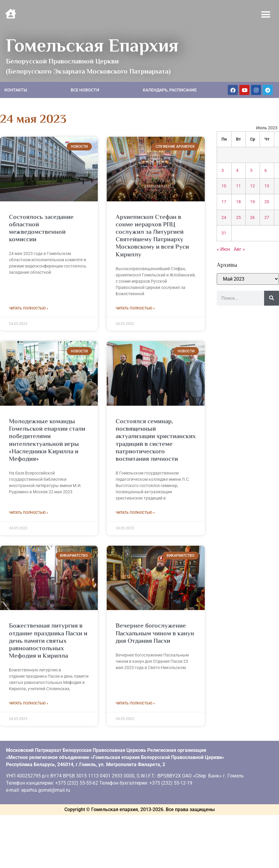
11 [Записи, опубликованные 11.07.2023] (238, 186)
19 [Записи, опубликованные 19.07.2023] (252, 202)
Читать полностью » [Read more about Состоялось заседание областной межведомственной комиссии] (29, 308)
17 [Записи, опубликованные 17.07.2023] (224, 202)
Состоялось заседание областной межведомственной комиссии (41, 228)
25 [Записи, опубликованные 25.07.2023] (238, 218)
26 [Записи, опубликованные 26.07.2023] (252, 218)
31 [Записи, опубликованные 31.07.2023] (224, 233)
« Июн (223, 249)
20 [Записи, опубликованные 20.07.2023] (267, 202)
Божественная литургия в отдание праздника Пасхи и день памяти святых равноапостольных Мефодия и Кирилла (48, 641)
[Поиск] (272, 298)
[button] (266, 15)
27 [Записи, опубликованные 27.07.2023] (267, 218)
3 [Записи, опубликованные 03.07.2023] (223, 171)
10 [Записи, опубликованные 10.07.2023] (224, 186)
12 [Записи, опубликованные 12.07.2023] (252, 186)
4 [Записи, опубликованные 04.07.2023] (237, 171)
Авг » (239, 249)
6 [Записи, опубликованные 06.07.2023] (266, 171)
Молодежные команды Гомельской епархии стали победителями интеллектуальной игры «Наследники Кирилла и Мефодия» (47, 440)
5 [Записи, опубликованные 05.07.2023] (251, 171)
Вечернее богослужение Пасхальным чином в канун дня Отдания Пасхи (155, 633)
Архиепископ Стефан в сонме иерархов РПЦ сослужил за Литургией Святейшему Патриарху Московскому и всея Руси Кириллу (152, 236)
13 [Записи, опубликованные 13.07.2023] (267, 186)
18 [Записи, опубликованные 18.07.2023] (238, 202)
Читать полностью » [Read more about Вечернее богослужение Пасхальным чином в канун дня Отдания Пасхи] (135, 703)
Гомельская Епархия (92, 45)
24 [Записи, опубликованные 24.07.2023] (224, 218)
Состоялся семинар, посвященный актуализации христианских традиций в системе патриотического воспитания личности (156, 440)
